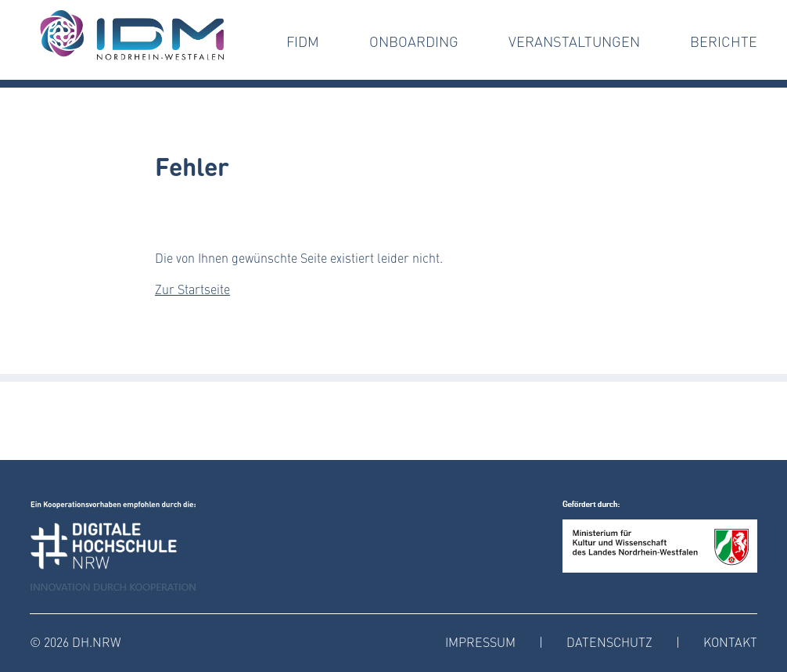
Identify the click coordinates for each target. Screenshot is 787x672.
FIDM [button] (303, 41)
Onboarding (414, 41)
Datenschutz (609, 642)
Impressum (480, 642)
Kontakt (730, 642)
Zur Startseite (192, 289)
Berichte (724, 41)
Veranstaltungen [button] (574, 41)
